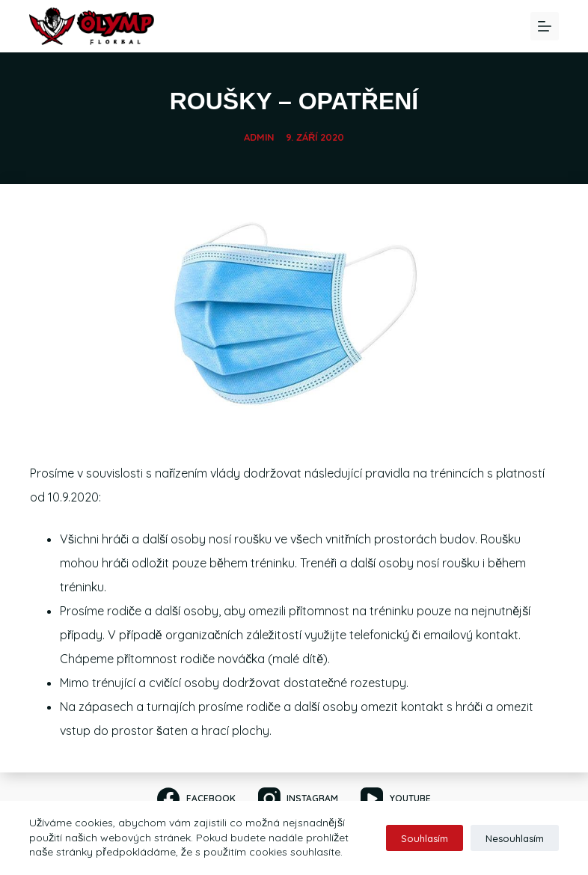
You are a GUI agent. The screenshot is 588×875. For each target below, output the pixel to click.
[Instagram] (298, 799)
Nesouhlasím (515, 838)
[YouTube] (395, 799)
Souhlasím (425, 838)
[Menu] (545, 26)
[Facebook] (196, 799)
